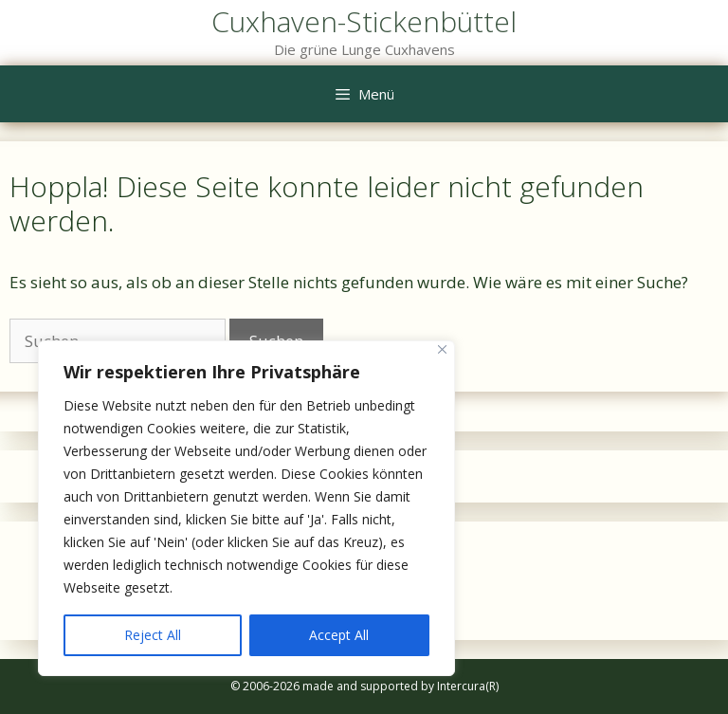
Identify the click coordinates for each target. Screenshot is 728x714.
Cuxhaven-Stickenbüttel (364, 21)
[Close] (442, 349)
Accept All (339, 635)
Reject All (153, 635)
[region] (246, 508)
